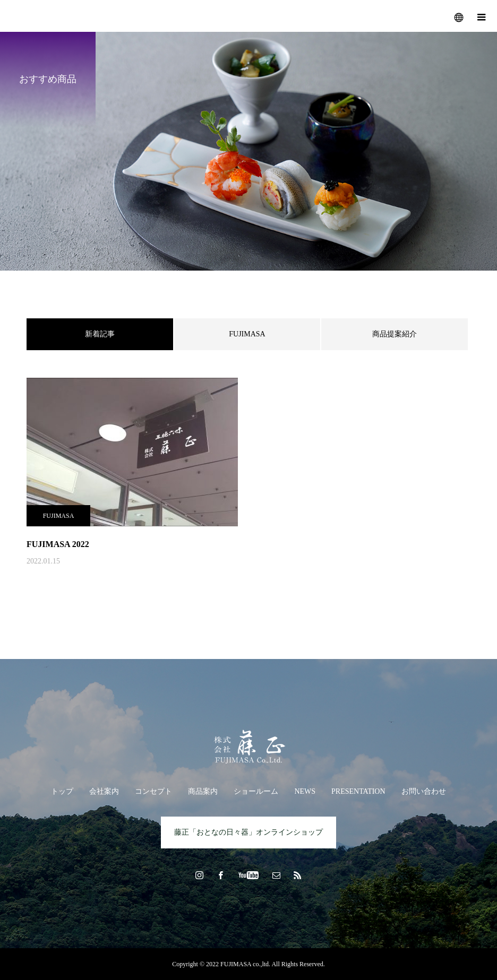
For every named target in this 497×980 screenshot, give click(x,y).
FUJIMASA (247, 334)
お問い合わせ (424, 791)
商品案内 (203, 791)
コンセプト (153, 791)
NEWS (305, 791)
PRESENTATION (358, 791)
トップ (62, 791)
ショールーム (256, 791)
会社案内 (104, 791)
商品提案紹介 (395, 334)
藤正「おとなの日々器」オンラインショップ (248, 832)
